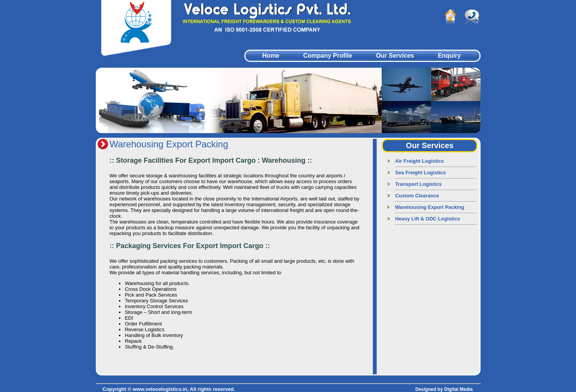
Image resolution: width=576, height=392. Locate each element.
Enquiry (449, 56)
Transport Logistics (418, 184)
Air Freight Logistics (419, 161)
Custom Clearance (417, 196)
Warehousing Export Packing (429, 207)
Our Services (395, 56)
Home (271, 56)
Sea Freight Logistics (420, 173)
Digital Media (458, 389)
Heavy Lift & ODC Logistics (427, 219)
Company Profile (328, 56)
